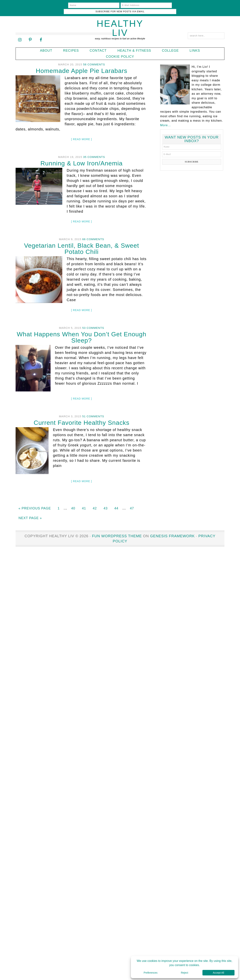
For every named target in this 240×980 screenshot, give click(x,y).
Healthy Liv (120, 22)
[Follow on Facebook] (41, 33)
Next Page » (30, 512)
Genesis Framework (172, 530)
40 (73, 502)
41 (84, 502)
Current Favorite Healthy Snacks (82, 416)
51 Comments (93, 410)
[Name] (67, 5)
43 (106, 502)
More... (165, 119)
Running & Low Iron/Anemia (82, 157)
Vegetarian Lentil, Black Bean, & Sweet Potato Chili (82, 242)
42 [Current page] (95, 502)
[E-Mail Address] (120, 5)
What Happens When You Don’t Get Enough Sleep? (81, 331)
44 (116, 502)
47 (132, 502)
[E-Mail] (192, 148)
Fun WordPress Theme (117, 530)
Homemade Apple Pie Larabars (82, 64)
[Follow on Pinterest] (30, 33)
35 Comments (94, 151)
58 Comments (94, 58)
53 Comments (93, 321)
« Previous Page (35, 502)
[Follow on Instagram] (20, 33)
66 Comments (93, 233)
